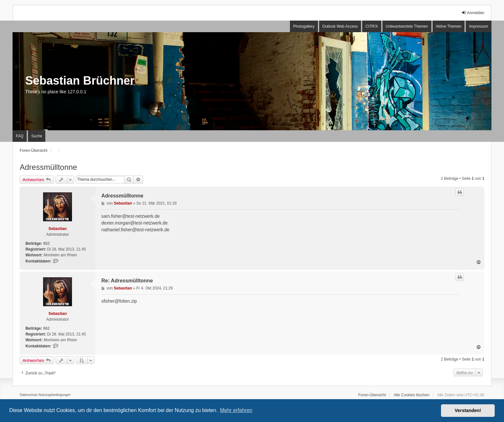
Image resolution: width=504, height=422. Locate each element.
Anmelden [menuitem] (473, 13)
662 (47, 243)
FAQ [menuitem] (20, 136)
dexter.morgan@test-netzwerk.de (134, 223)
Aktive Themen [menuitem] (449, 26)
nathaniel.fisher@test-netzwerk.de (135, 230)
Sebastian (58, 229)
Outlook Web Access (340, 26)
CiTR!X (372, 26)
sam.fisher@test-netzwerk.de (130, 216)
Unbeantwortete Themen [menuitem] (407, 26)
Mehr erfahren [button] (236, 410)
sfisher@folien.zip (119, 301)
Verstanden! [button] (468, 410)
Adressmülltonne (48, 167)
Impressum (478, 26)
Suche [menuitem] (37, 136)
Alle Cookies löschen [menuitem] (411, 395)
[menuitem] (29, 395)
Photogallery (304, 26)
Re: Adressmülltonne (127, 281)
